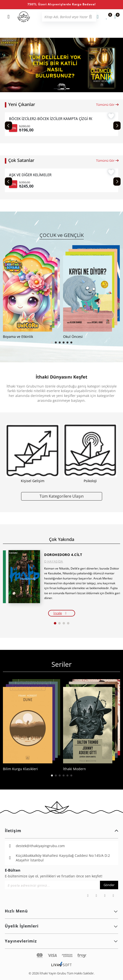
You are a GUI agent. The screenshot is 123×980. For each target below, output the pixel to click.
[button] (56, 89)
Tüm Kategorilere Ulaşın (62, 496)
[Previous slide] (8, 126)
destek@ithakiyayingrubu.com (40, 846)
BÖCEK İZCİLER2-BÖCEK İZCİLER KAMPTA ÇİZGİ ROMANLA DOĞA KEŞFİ (51, 119)
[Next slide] (117, 126)
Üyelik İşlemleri (61, 926)
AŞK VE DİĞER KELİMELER (30, 175)
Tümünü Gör (108, 105)
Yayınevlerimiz (61, 941)
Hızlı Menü (61, 911)
